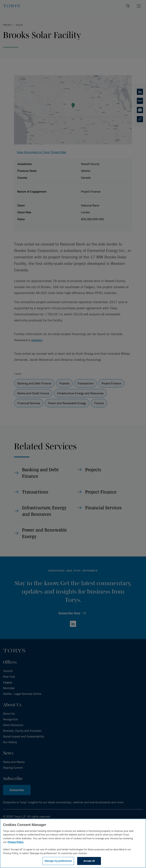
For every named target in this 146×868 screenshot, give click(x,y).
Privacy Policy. (16, 842)
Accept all (89, 861)
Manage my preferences (58, 861)
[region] (73, 843)
